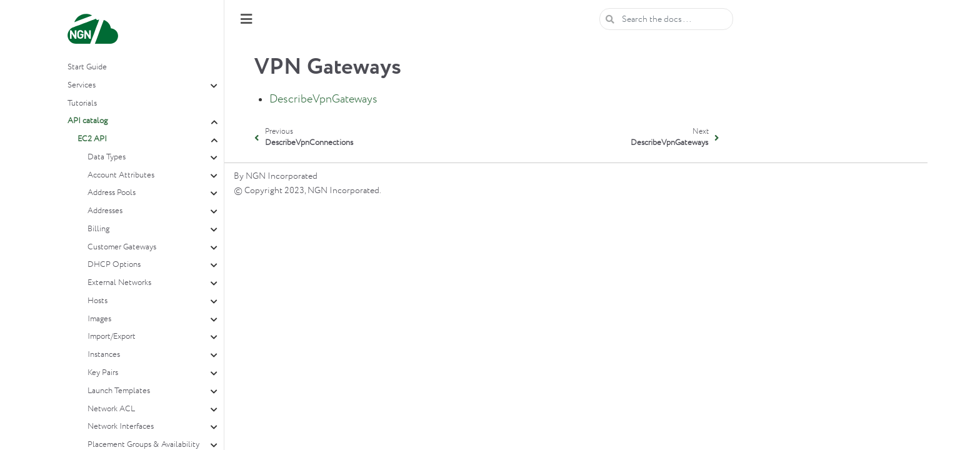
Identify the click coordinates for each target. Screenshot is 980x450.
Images (99, 319)
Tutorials (82, 103)
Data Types (107, 157)
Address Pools (112, 193)
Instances (104, 355)
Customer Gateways (122, 247)
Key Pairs (103, 373)
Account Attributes (121, 175)
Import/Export (112, 337)
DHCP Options (114, 265)
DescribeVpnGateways (323, 99)
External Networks (119, 283)
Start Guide (87, 67)
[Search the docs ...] (666, 19)
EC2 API (92, 139)
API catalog (87, 121)
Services (82, 85)
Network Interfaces (121, 427)
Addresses (105, 211)
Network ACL (111, 409)
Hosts (97, 301)
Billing (98, 229)
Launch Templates (119, 391)
